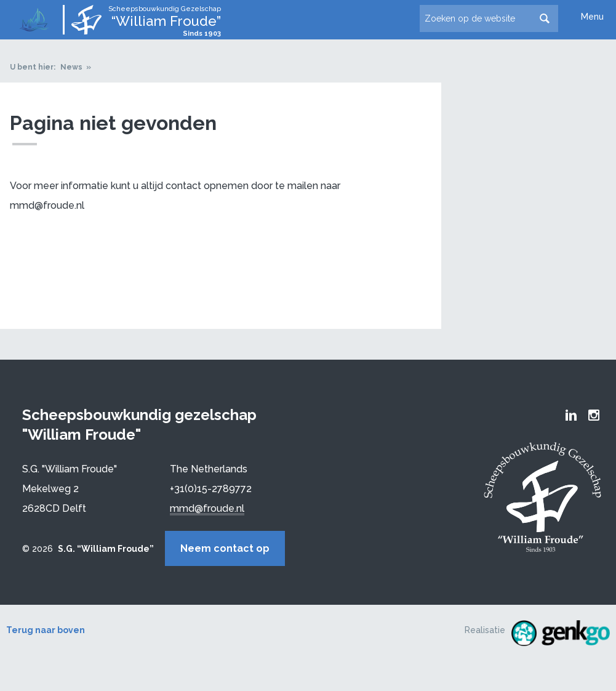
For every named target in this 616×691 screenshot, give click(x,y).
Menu (592, 17)
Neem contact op (225, 548)
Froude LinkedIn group (571, 415)
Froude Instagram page (594, 415)
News (71, 67)
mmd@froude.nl (207, 508)
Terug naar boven (46, 630)
